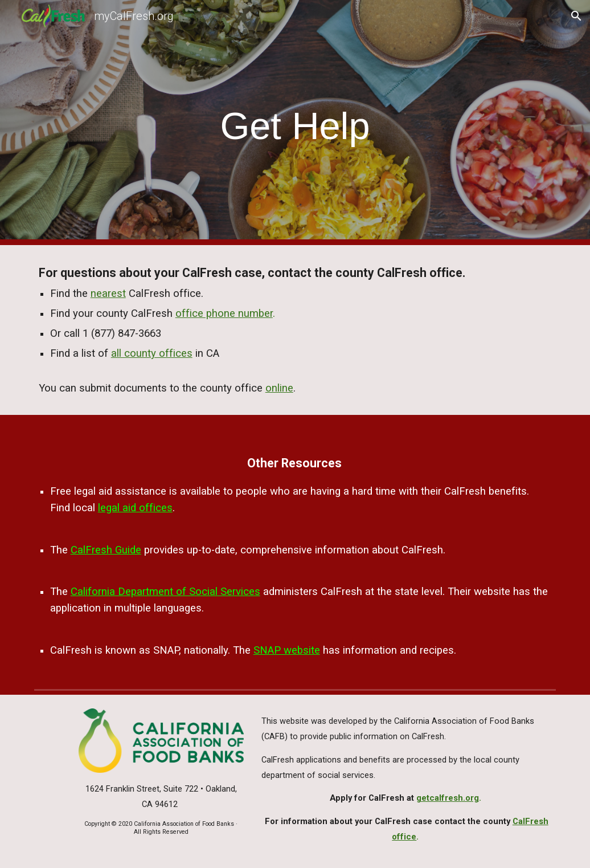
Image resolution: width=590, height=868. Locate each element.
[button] (576, 16)
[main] (295, 123)
